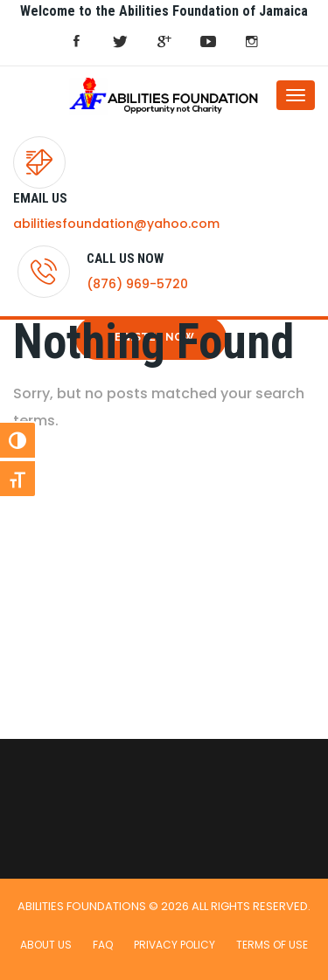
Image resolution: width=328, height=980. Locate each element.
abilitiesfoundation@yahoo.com (116, 224)
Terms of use (272, 945)
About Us (46, 945)
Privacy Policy (174, 945)
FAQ (103, 945)
